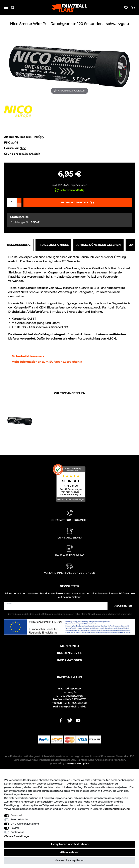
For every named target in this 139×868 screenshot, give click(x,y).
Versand (81, 185)
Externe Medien (20, 819)
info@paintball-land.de (73, 707)
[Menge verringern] (19, 205)
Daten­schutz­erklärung (116, 809)
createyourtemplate (70, 763)
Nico (23, 148)
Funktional (17, 832)
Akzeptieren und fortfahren (69, 844)
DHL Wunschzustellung (25, 824)
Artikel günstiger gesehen (98, 245)
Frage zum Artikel (53, 245)
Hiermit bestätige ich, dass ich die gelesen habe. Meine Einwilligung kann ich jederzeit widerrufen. (69, 614)
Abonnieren (121, 606)
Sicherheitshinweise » (26, 356)
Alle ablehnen (70, 852)
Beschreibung (19, 245)
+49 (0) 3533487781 (75, 699)
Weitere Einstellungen (17, 836)
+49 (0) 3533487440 (75, 703)
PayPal (15, 828)
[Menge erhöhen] (19, 200)
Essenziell (16, 815)
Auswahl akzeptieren (70, 860)
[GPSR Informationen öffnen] (45, 362)
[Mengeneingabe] (12, 202)
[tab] (20, 245)
